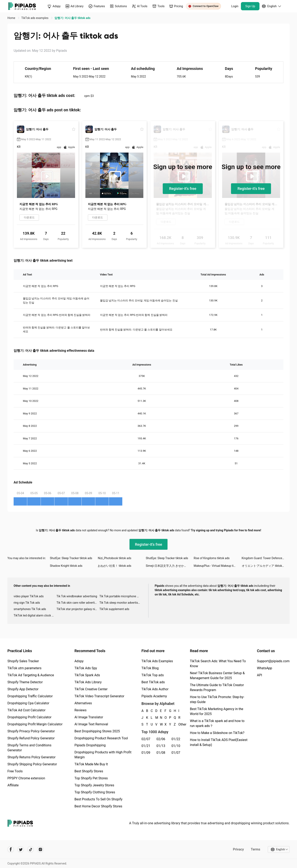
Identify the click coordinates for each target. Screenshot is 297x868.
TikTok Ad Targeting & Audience (31, 675)
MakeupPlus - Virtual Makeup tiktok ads (218, 566)
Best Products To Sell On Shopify (98, 799)
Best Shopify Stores (89, 771)
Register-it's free (183, 189)
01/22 (176, 739)
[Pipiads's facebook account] (11, 849)
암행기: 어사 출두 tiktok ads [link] (72, 18)
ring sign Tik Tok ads (27, 603)
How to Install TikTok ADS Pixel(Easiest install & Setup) (219, 742)
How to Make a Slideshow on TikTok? (217, 733)
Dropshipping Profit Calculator (29, 717)
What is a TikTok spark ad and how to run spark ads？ (217, 723)
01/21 (146, 746)
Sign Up (250, 6)
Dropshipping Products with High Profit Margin (103, 755)
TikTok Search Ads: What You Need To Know (218, 664)
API (260, 675)
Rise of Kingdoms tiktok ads (212, 558)
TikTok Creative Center (91, 689)
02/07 (146, 739)
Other (179, 724)
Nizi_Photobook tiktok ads (114, 558)
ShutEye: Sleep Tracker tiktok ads (71, 558)
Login (235, 6)
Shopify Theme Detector (25, 682)
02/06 (161, 739)
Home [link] (12, 18)
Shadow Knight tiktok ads (66, 566)
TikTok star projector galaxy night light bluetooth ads (78, 609)
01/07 (176, 753)
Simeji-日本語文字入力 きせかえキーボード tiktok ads (170, 566)
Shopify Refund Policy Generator (31, 738)
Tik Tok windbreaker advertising (77, 596)
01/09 (146, 753)
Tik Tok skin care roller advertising (78, 603)
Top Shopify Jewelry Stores (94, 785)
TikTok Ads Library (88, 682)
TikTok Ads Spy (86, 668)
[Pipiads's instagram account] (40, 849)
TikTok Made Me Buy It (91, 764)
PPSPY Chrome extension (26, 778)
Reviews (81, 710)
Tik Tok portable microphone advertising (121, 596)
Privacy (238, 849)
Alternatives (83, 703)
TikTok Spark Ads (87, 675)
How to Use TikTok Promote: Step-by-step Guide (217, 699)
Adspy (79, 661)
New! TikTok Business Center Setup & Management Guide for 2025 (217, 676)
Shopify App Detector (23, 689)
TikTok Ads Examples (157, 661)
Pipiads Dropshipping (90, 745)
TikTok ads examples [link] (35, 18)
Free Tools (15, 771)
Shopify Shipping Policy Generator (32, 764)
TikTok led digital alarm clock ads (35, 615)
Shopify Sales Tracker (23, 661)
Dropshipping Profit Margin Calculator (35, 724)
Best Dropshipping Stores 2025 (97, 731)
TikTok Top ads (153, 675)
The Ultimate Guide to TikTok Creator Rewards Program (217, 687)
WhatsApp (265, 668)
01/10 (176, 746)
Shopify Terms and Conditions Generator (29, 748)
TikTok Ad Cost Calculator (26, 710)
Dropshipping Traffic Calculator (30, 696)
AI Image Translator (89, 717)
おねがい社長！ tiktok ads (114, 566)
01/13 (161, 746)
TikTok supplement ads (114, 609)
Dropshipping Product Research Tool (101, 738)
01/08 (161, 753)
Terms (256, 849)
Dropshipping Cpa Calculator (28, 703)
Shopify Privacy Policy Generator (31, 731)
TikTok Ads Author (155, 689)
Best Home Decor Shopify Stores (98, 806)
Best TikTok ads (153, 682)
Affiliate (13, 785)
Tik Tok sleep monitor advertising (121, 603)
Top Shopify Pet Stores (91, 778)
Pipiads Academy (154, 696)
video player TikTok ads (29, 596)
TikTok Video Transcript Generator (99, 696)
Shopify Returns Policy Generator (31, 757)
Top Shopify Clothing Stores (95, 792)
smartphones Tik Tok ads (30, 609)
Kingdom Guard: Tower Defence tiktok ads (266, 558)
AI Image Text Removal (91, 724)
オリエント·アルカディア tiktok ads (265, 566)
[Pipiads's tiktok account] (31, 849)
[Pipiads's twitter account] (21, 849)
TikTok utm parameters (24, 668)
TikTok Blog (150, 668)
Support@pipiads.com (273, 661)
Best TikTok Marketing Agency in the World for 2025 (217, 711)
